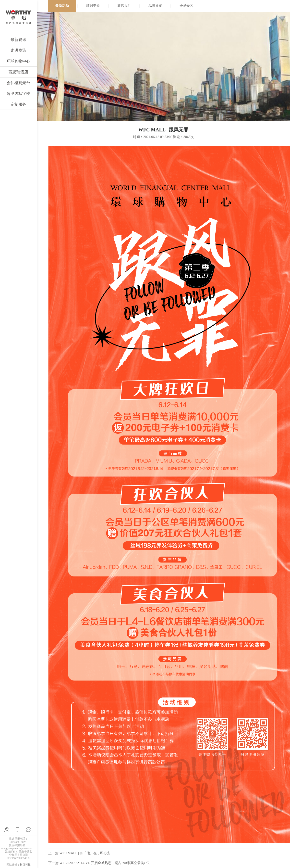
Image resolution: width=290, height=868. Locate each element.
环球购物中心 (18, 61)
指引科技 (25, 865)
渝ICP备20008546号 (18, 858)
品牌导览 (155, 6)
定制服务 (18, 104)
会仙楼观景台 (18, 83)
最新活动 (62, 6)
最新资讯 (18, 40)
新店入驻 (124, 6)
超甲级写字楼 (18, 94)
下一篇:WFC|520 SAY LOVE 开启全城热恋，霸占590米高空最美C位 (99, 863)
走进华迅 (18, 50)
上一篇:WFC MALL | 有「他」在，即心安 (79, 853)
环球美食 (93, 6)
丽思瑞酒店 (18, 72)
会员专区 (186, 6)
